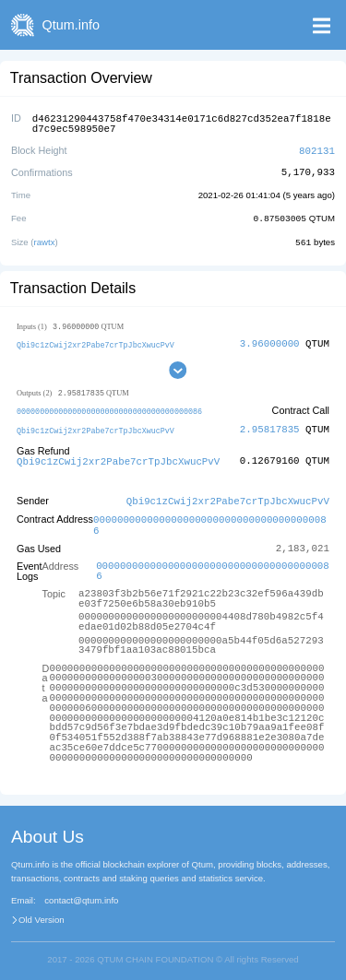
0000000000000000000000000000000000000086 (109, 408)
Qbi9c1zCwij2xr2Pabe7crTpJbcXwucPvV (95, 341)
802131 (317, 148)
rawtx (45, 238)
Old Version (42, 912)
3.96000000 (270, 340)
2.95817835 (270, 425)
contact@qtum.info (81, 892)
